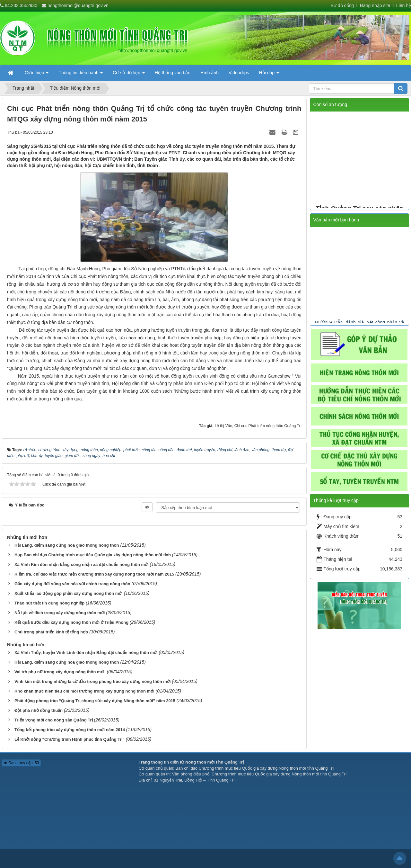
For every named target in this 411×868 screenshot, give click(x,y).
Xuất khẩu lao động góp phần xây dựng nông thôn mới (69, 593)
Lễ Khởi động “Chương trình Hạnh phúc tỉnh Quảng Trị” (70, 739)
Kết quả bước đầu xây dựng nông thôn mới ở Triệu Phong (71, 622)
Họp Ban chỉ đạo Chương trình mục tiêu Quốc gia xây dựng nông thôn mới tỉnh (93, 555)
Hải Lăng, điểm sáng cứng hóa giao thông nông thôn (67, 545)
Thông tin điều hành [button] (81, 75)
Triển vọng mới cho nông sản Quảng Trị (54, 720)
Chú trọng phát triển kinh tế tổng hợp (51, 632)
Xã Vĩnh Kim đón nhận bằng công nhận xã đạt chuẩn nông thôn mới (82, 564)
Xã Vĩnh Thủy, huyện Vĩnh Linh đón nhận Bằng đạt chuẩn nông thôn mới (86, 653)
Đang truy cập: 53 (21, 763)
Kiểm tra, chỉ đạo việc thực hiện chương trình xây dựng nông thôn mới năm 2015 (94, 574)
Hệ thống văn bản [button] (173, 73)
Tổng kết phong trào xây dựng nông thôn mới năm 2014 (70, 730)
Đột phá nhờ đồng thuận (39, 710)
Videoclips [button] (239, 73)
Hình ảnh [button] (210, 73)
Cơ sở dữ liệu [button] (129, 75)
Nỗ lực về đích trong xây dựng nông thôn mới (60, 613)
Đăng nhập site (374, 5)
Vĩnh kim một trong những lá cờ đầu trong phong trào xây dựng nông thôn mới (93, 681)
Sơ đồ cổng (342, 5)
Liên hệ (404, 5)
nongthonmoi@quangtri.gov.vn (78, 5)
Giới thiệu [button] (37, 75)
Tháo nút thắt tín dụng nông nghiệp (49, 603)
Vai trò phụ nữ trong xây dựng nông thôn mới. (60, 672)
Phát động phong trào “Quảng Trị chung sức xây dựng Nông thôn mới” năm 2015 (95, 701)
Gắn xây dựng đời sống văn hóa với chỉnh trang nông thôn (72, 584)
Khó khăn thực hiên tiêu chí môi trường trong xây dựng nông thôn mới (84, 691)
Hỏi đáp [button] (269, 75)
